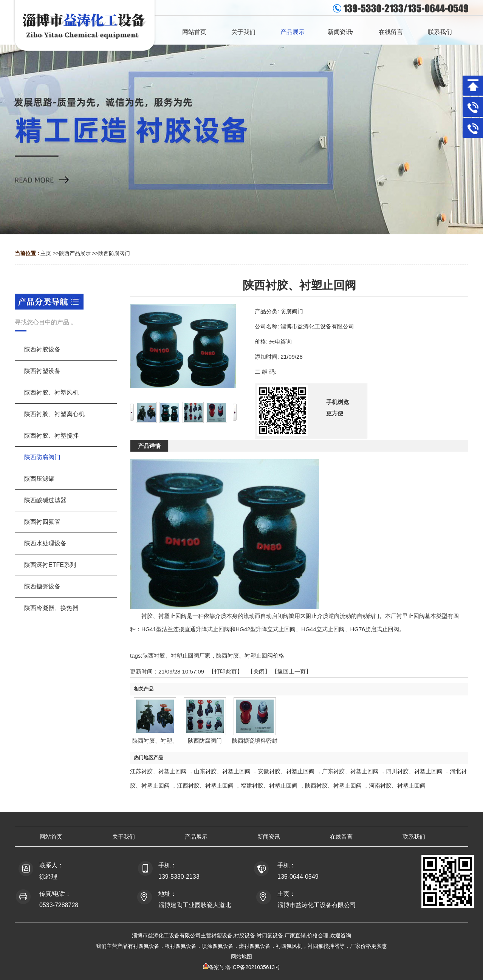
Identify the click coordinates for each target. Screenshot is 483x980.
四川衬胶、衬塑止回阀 (414, 771)
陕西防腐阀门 (114, 253)
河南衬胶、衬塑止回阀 (397, 786)
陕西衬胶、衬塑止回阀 (333, 786)
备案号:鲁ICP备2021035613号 (244, 967)
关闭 (259, 671)
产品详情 (149, 446)
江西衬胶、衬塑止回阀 (205, 786)
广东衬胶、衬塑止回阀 (350, 771)
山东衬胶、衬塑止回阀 (222, 771)
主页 (46, 253)
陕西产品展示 (75, 253)
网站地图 (241, 957)
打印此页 (226, 671)
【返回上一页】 (292, 671)
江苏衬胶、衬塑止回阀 (158, 771)
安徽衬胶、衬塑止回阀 (286, 771)
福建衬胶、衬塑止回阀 (269, 786)
